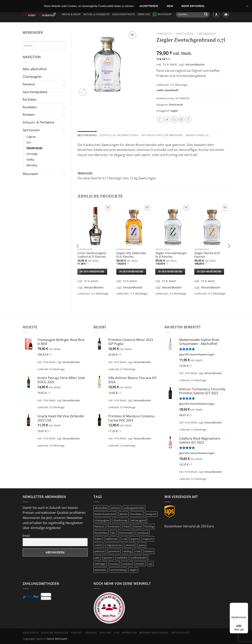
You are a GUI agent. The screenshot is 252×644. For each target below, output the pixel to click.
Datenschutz (180, 633)
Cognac (31, 137)
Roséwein (30, 107)
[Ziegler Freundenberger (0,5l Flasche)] (173, 225)
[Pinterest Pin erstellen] (181, 119)
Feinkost (29, 84)
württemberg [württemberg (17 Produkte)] (118, 570)
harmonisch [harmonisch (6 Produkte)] (126, 533)
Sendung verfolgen (55, 633)
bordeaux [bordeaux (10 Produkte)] (137, 514)
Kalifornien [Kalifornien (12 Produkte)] (112, 539)
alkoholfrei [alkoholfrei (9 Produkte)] (101, 508)
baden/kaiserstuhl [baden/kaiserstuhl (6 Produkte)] (105, 514)
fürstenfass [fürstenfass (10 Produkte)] (101, 533)
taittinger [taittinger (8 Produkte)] (100, 564)
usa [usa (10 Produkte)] (150, 564)
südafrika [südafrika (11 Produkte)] (122, 558)
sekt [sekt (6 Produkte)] (97, 558)
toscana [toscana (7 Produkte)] (114, 564)
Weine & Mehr (71, 14)
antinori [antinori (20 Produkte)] (115, 508)
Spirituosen (31, 130)
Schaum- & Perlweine (38, 122)
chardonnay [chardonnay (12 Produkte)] (120, 520)
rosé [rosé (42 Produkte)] (138, 551)
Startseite (164, 34)
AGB (117, 633)
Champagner (32, 77)
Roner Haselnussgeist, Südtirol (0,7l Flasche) (92, 255)
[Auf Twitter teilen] (167, 119)
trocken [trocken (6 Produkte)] (140, 564)
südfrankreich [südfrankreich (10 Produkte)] (139, 558)
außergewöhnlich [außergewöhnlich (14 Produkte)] (134, 508)
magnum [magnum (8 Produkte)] (148, 539)
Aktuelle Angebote (96, 14)
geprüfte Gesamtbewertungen (197, 354)
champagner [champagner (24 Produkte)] (102, 520)
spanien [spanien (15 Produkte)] (108, 558)
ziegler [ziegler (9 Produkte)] (133, 570)
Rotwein (29, 115)
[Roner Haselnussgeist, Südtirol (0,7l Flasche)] (95, 225)
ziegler (174, 111)
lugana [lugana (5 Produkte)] (135, 539)
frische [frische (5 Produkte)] (137, 526)
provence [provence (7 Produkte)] (114, 551)
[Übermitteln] (206, 14)
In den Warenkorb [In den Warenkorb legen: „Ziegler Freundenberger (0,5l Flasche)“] (170, 272)
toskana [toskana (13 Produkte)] (127, 564)
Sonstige (32, 154)
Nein (170, 6)
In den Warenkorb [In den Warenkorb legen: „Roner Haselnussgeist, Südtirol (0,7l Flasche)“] (92, 272)
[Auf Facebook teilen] (160, 119)
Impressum (129, 633)
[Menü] (246, 605)
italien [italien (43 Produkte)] (98, 539)
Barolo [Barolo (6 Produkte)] (124, 514)
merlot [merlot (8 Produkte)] (99, 545)
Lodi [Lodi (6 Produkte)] (124, 539)
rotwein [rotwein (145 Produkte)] (149, 551)
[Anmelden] (216, 14)
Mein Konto (31, 633)
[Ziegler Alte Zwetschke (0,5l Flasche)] (134, 225)
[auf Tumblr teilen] (188, 119)
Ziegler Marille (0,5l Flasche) (207, 255)
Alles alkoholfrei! (35, 69)
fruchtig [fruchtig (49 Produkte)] (149, 526)
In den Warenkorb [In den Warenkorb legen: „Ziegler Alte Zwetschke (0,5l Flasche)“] (131, 272)
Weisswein (30, 174)
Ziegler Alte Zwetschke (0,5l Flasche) (131, 255)
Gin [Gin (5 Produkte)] (113, 533)
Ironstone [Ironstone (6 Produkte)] (143, 533)
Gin (29, 142)
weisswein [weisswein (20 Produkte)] (101, 570)
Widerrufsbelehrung (154, 633)
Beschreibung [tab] (87, 135)
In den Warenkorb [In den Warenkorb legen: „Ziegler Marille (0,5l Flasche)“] (209, 272)
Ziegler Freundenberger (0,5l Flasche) (171, 255)
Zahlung (105, 633)
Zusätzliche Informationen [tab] (119, 135)
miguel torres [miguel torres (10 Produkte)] (114, 545)
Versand (91, 633)
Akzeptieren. (149, 6)
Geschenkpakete (124, 14)
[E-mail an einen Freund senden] (174, 119)
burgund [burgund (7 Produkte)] (151, 514)
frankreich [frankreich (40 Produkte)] (114, 526)
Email (26, 536)
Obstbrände (34, 148)
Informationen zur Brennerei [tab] (162, 135)
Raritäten (30, 99)
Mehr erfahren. (193, 6)
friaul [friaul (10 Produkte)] (126, 526)
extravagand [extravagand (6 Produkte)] (139, 520)
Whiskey (32, 165)
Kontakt (77, 633)
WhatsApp (162, 14)
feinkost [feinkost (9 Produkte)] (99, 526)
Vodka (30, 160)
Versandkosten (195, 64)
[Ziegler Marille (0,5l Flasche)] (212, 225)
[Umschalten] (64, 84)
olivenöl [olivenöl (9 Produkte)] (130, 545)
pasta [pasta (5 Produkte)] (142, 545)
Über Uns (144, 14)
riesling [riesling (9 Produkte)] (127, 551)
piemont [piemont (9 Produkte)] (100, 551)
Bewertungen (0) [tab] (197, 135)
